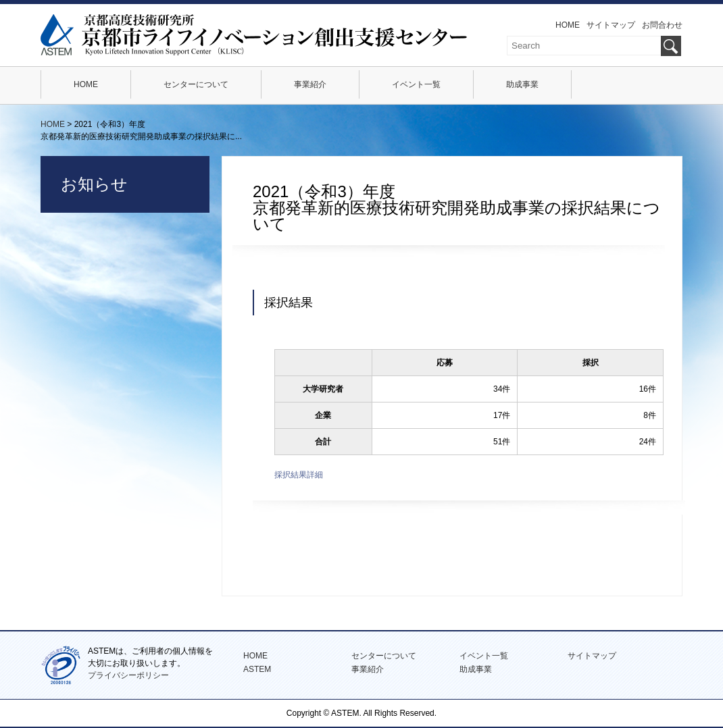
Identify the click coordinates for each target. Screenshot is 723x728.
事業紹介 (310, 84)
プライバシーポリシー (128, 675)
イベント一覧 (416, 84)
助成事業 (522, 84)
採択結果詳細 (299, 475)
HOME (568, 25)
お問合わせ (662, 25)
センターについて (196, 84)
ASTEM (257, 669)
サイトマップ (611, 25)
